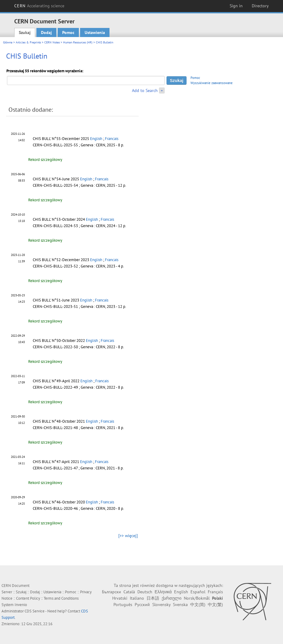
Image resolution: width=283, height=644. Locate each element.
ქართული (172, 598)
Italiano (137, 598)
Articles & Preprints (28, 42)
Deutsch (145, 592)
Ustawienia (95, 32)
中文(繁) (215, 605)
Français (215, 592)
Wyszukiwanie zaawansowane (212, 83)
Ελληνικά (163, 592)
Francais (112, 139)
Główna (8, 42)
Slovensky (161, 605)
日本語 (153, 598)
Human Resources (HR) (78, 42)
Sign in (236, 6)
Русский (142, 605)
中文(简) (198, 605)
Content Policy (28, 598)
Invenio (21, 605)
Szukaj (25, 32)
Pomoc (68, 32)
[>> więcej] (128, 536)
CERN (39, 6)
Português (123, 605)
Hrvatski (120, 598)
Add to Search (145, 90)
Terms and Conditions (61, 598)
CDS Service (35, 611)
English (96, 139)
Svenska (180, 605)
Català (129, 592)
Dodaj (46, 32)
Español (198, 592)
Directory (260, 6)
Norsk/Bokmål (197, 598)
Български (111, 592)
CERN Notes (52, 42)
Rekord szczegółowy (45, 160)
